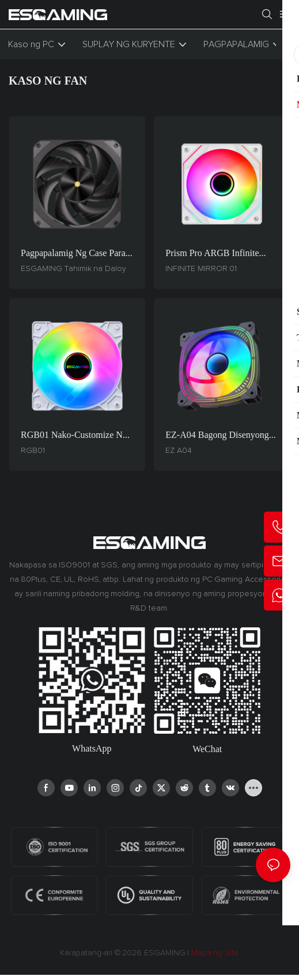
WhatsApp (92, 748)
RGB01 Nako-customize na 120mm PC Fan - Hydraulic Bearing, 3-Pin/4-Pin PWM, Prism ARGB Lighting (74, 436)
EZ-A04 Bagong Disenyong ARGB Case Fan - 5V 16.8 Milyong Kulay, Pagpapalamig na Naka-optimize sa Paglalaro (217, 436)
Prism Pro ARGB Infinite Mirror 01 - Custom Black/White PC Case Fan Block (214, 254)
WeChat (207, 749)
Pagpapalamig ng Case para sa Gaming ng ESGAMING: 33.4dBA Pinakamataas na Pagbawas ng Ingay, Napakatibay (75, 254)
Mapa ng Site (214, 953)
